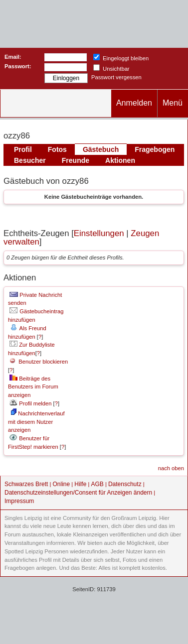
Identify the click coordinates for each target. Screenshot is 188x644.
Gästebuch (101, 149)
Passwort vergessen (116, 77)
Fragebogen (155, 149)
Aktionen (120, 160)
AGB (97, 484)
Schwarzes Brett (26, 484)
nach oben (171, 468)
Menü (173, 103)
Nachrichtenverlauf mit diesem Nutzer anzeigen (36, 422)
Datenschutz (125, 484)
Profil (23, 149)
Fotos (57, 149)
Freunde (76, 160)
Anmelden (134, 103)
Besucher (30, 160)
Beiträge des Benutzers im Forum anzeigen (33, 387)
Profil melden (30, 403)
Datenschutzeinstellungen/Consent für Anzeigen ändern (78, 493)
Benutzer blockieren (39, 362)
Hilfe (80, 484)
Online (62, 484)
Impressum (19, 501)
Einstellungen (99, 233)
